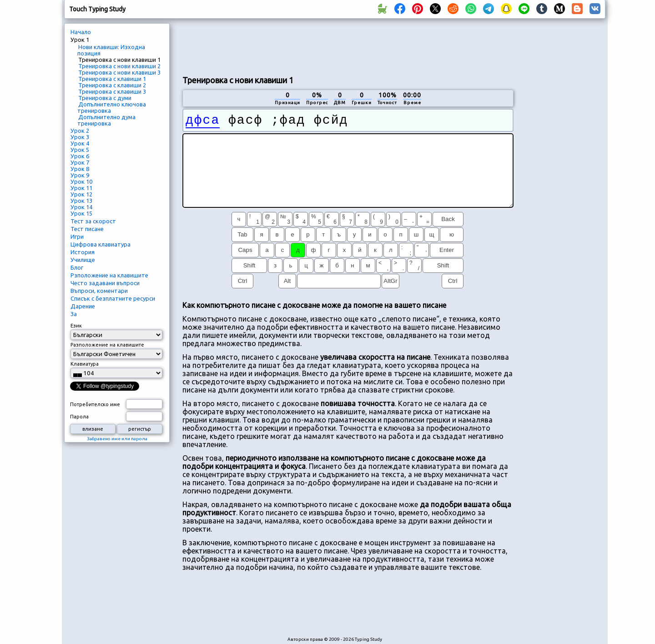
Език (76, 326)
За (74, 314)
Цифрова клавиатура (101, 244)
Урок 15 (81, 213)
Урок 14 (81, 207)
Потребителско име (95, 404)
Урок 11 (81, 188)
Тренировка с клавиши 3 (112, 91)
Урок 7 (80, 162)
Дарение (83, 306)
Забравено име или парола (117, 439)
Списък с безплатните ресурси (113, 298)
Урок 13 (81, 201)
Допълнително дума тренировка (106, 120)
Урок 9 (80, 175)
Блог (77, 267)
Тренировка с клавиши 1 (112, 79)
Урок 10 (81, 181)
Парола (79, 417)
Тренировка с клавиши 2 (112, 85)
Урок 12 (81, 194)
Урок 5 (80, 150)
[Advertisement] (348, 46)
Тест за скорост (93, 221)
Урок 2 (80, 131)
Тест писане (87, 229)
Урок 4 (80, 143)
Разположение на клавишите (107, 345)
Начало (81, 32)
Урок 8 (80, 169)
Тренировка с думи (105, 98)
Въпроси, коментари (99, 291)
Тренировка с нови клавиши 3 (119, 72)
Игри (77, 236)
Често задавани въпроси (105, 283)
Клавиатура (85, 364)
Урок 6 (80, 156)
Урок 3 (80, 137)
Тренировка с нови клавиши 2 (119, 66)
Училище (83, 260)
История (83, 252)
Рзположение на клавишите (109, 275)
